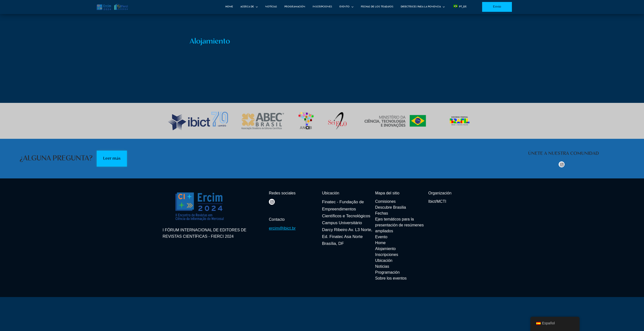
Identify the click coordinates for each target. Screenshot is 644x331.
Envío (497, 7)
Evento (381, 237)
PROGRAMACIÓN (295, 7)
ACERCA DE (247, 7)
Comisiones (385, 201)
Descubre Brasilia (391, 207)
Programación (387, 272)
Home (380, 243)
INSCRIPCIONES (322, 7)
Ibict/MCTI (437, 201)
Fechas (382, 213)
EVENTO (345, 7)
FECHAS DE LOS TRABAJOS (377, 7)
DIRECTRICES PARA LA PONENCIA (421, 7)
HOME (229, 7)
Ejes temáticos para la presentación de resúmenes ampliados (399, 225)
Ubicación (384, 260)
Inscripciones (387, 255)
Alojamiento (385, 249)
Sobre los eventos (391, 278)
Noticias (382, 266)
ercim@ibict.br (282, 228)
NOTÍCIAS (271, 7)
